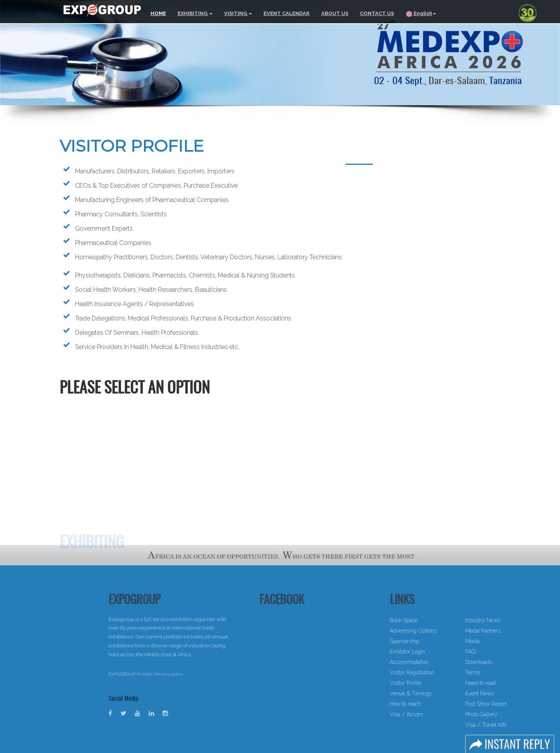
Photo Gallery (500, 714)
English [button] (421, 14)
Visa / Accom (425, 714)
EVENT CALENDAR (287, 13)
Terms (491, 673)
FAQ (489, 652)
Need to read (499, 683)
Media (491, 641)
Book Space (422, 620)
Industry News (501, 620)
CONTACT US (377, 13)
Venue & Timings (429, 693)
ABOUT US (335, 13)
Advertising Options (432, 631)
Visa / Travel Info (504, 725)
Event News (498, 693)
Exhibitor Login (426, 652)
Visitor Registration (431, 673)
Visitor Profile (424, 683)
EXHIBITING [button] (195, 13)
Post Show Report (505, 704)
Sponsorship (423, 641)
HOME (158, 13)
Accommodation (428, 662)
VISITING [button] (238, 13)
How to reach (424, 704)
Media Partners (502, 631)
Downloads (497, 662)
